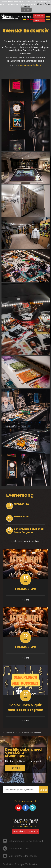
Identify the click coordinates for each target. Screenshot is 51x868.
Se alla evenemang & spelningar (26, 541)
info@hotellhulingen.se (26, 826)
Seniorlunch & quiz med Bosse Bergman (29, 531)
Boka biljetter (39, 16)
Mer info (26, 600)
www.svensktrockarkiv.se (30, 65)
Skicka (43, 790)
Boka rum (39, 20)
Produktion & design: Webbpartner (21, 864)
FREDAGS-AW (22, 504)
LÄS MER (15, 768)
